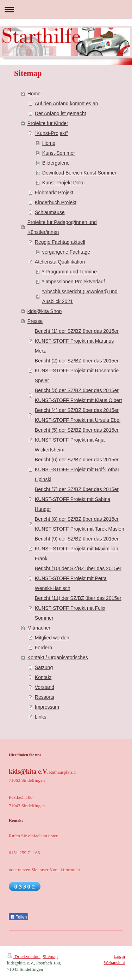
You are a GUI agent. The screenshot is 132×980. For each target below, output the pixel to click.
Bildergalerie (56, 163)
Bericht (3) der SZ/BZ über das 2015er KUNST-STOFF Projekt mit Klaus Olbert (78, 395)
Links (41, 717)
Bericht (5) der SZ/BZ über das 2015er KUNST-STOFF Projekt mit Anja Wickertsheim (77, 440)
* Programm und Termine (70, 272)
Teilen (18, 917)
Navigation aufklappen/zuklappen (66, 9)
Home (34, 94)
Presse (35, 321)
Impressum (47, 707)
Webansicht (114, 963)
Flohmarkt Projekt (54, 193)
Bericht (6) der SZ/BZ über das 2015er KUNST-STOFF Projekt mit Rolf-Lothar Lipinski (77, 470)
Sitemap (50, 957)
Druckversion (24, 957)
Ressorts (45, 697)
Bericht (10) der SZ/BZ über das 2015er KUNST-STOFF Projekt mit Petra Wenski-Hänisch (78, 578)
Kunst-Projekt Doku (64, 183)
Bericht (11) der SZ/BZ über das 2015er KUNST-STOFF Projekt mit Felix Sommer (78, 608)
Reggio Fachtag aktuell (60, 242)
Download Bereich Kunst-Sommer (79, 173)
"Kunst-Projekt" (51, 133)
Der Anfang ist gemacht (61, 113)
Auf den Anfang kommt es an (67, 104)
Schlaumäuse (50, 212)
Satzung (44, 667)
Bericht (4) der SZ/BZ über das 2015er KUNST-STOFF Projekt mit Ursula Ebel (78, 415)
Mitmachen (39, 628)
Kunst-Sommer (59, 153)
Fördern (43, 648)
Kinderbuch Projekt (56, 202)
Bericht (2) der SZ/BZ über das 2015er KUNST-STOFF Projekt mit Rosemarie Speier (77, 371)
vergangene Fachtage (66, 252)
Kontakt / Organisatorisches (58, 657)
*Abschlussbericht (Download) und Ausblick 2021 (80, 296)
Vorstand (45, 687)
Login (120, 956)
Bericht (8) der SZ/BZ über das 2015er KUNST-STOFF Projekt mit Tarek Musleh (80, 524)
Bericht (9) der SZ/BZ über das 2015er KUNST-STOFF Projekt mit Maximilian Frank (77, 549)
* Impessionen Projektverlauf (74, 282)
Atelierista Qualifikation (60, 262)
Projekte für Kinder (48, 123)
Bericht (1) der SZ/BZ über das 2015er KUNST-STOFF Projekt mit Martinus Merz (77, 341)
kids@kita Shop (45, 311)
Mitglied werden (52, 638)
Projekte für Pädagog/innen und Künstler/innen (62, 227)
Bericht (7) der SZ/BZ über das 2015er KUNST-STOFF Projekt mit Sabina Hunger (77, 499)
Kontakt (43, 677)
